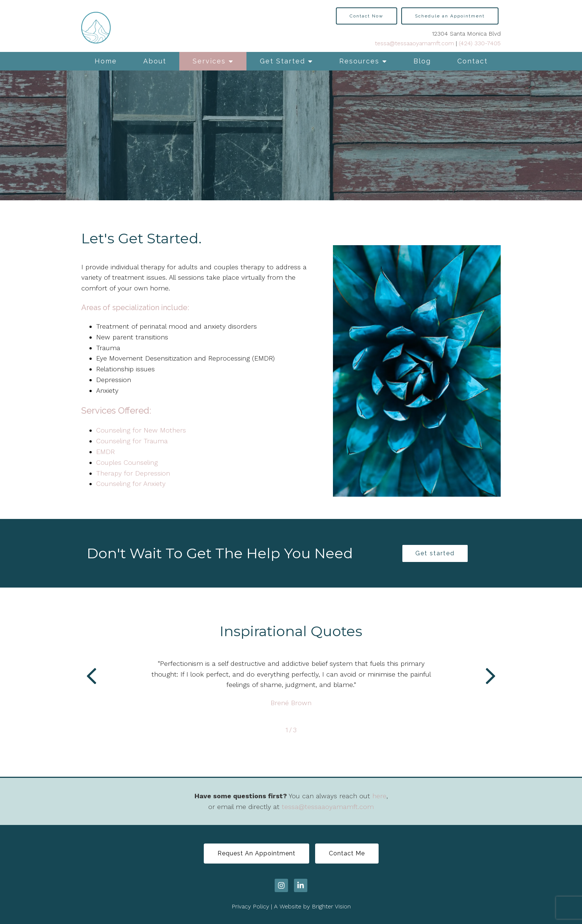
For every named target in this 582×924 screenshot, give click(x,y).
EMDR (105, 452)
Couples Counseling (127, 462)
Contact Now (367, 16)
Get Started (282, 61)
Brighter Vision (331, 906)
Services (209, 61)
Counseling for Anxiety (131, 484)
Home (106, 61)
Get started (435, 553)
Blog (422, 61)
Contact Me (347, 853)
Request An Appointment (256, 853)
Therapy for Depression (133, 473)
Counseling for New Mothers (141, 430)
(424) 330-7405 (480, 43)
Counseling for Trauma (132, 441)
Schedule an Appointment (450, 16)
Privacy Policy (250, 906)
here (379, 796)
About (155, 61)
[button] (91, 678)
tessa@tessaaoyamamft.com (414, 43)
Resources (359, 61)
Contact (473, 61)
